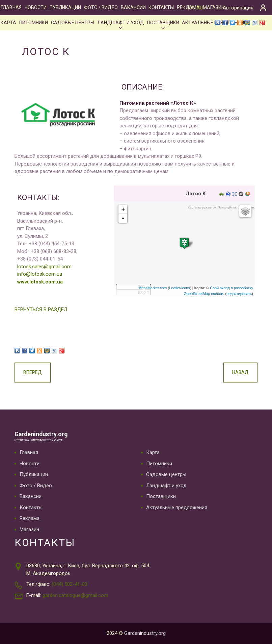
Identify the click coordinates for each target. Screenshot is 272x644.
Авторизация (238, 8)
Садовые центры (73, 23)
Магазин (214, 7)
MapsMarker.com (153, 288)
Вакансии (133, 7)
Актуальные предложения (177, 507)
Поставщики (163, 23)
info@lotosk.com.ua (40, 274)
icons (186, 288)
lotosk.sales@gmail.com (44, 267)
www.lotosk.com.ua (40, 282)
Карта (8, 23)
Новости (36, 7)
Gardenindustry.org (41, 434)
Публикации (65, 7)
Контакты (161, 7)
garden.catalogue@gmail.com (75, 595)
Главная (11, 7)
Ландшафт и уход (121, 23)
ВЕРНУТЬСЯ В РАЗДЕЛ (41, 309)
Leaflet (175, 288)
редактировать (239, 294)
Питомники (34, 23)
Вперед (33, 372)
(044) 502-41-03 (70, 584)
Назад (240, 372)
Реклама (30, 518)
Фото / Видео (101, 7)
